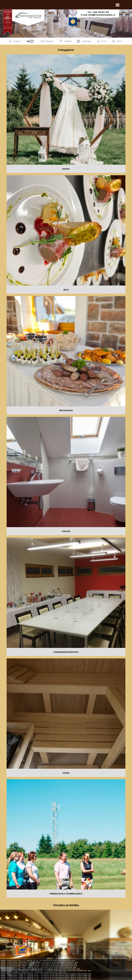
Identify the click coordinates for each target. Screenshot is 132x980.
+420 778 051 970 (101, 12)
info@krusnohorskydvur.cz (102, 15)
